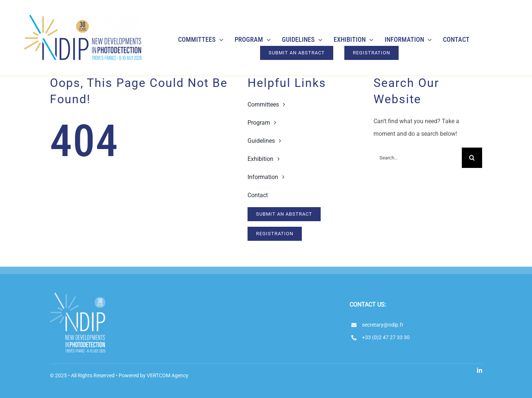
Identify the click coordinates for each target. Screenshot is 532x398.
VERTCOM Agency (168, 375)
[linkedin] (480, 370)
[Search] (472, 158)
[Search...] (418, 158)
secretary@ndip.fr (383, 325)
